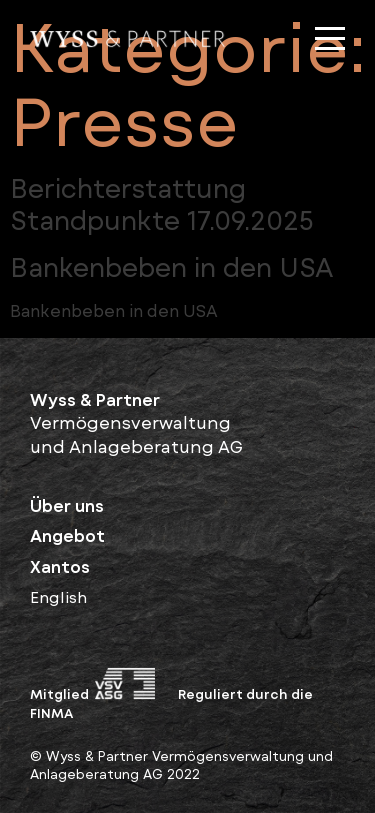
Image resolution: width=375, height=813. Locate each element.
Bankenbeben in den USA (172, 266)
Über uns (67, 505)
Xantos (60, 566)
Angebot (67, 535)
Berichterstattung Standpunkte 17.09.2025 (162, 203)
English (58, 596)
